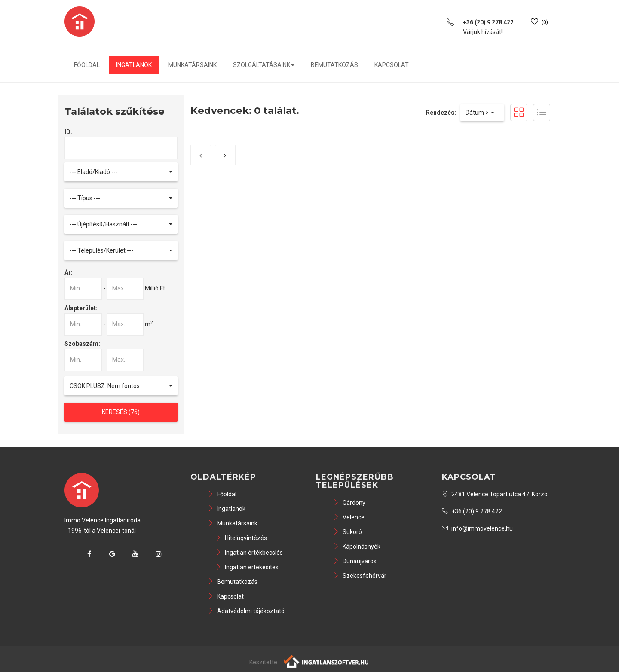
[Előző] (201, 155)
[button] (121, 172)
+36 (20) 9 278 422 (472, 511)
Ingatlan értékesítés (247, 567)
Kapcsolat (392, 65)
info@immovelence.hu (477, 528)
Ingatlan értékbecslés (249, 553)
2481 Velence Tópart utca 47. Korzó (495, 494)
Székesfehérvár (360, 576)
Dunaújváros (355, 561)
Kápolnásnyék (357, 547)
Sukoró (348, 532)
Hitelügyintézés (241, 538)
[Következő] (225, 155)
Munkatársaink (192, 65)
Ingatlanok (134, 65)
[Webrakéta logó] (327, 661)
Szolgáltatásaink (264, 65)
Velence (349, 517)
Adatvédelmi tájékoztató (246, 611)
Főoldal (87, 65)
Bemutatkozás (334, 65)
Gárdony (349, 503)
